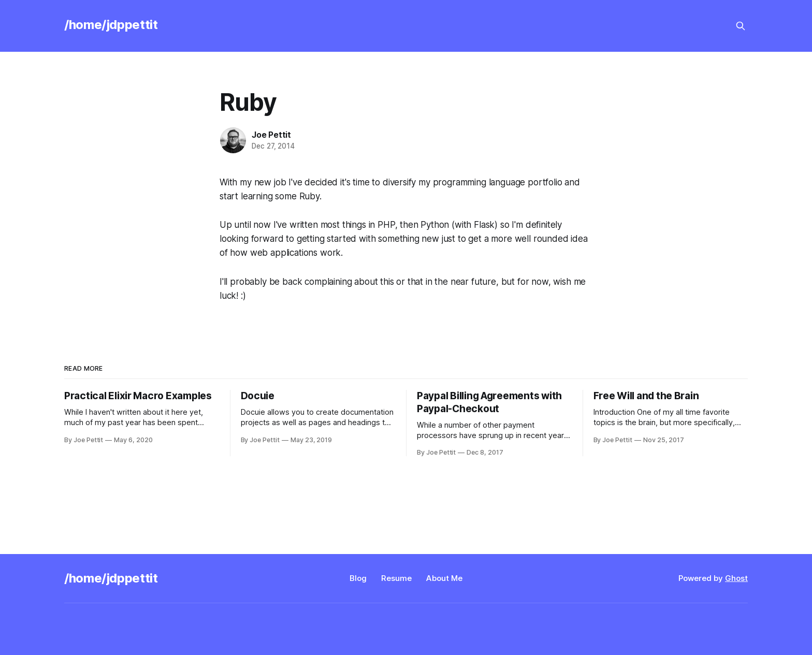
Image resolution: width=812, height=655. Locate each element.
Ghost (736, 578)
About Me (444, 578)
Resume (396, 578)
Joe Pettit (271, 135)
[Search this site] (741, 26)
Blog (358, 578)
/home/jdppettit (111, 25)
